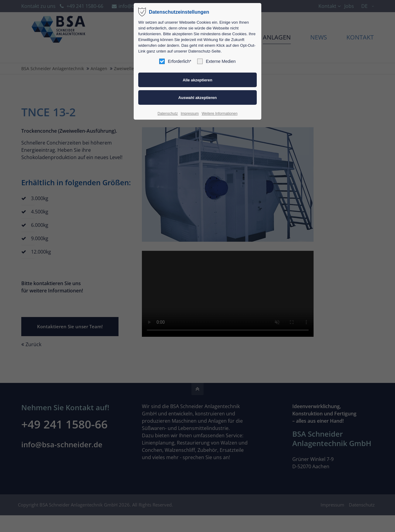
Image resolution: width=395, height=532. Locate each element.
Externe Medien (216, 61)
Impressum (190, 114)
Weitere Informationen (220, 114)
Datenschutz (168, 114)
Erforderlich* (175, 61)
